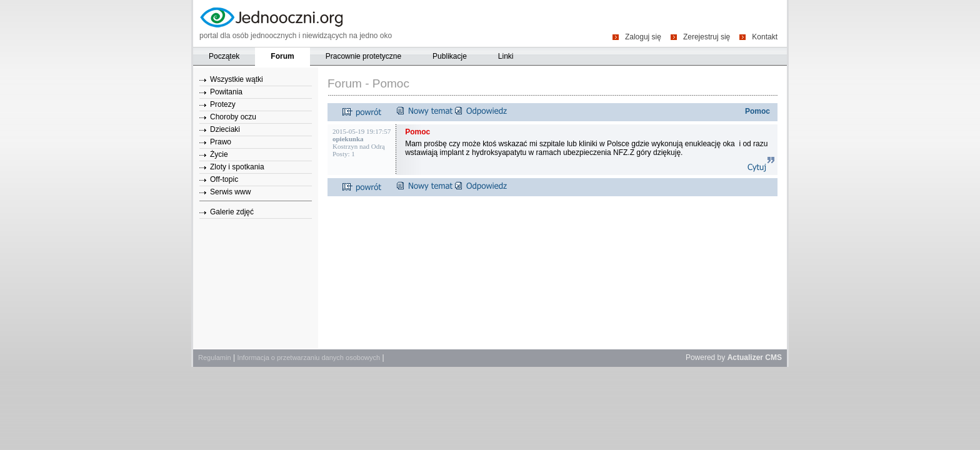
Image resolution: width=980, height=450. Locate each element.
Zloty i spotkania (237, 167)
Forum (282, 56)
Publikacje (450, 56)
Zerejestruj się (707, 37)
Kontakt (765, 37)
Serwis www (230, 192)
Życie (219, 154)
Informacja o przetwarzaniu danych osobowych (308, 357)
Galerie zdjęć (232, 212)
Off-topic (224, 179)
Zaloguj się (643, 37)
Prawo (221, 142)
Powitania (226, 92)
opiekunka (348, 139)
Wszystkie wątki (237, 79)
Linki (506, 56)
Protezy (223, 104)
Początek (224, 56)
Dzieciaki (225, 129)
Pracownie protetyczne (363, 56)
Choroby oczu (233, 117)
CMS (773, 357)
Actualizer (745, 357)
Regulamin (215, 357)
